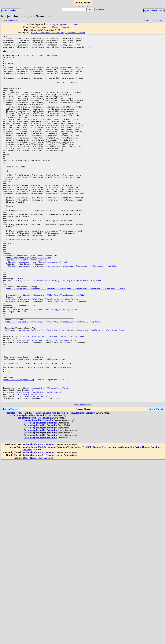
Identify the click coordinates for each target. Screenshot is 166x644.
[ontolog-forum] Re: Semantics (38, 493)
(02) (12, 55)
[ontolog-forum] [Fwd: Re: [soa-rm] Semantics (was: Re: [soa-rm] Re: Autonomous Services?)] (52, 486)
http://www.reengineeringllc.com (21, 424)
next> (17, 10)
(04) (69, 449)
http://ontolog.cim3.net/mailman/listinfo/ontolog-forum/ (36, 340)
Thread (154, 10)
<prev (5, 10)
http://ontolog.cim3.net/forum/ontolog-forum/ (30, 330)
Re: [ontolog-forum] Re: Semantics (29, 488)
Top (79, 6)
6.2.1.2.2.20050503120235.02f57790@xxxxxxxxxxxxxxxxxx (58, 33)
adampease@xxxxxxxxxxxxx (55, 27)
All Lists (85, 6)
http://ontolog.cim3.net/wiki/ (22, 352)
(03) (9, 439)
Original (159, 20)
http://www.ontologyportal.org (21, 364)
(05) (57, 471)
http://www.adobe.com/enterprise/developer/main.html (34, 312)
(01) (90, 50)
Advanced (99, 9)
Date (11, 10)
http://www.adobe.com (18, 302)
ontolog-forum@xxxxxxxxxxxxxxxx (64, 24)
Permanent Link (149, 20)
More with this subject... (83, 478)
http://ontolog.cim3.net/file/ (37, 347)
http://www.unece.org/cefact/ (22, 307)
